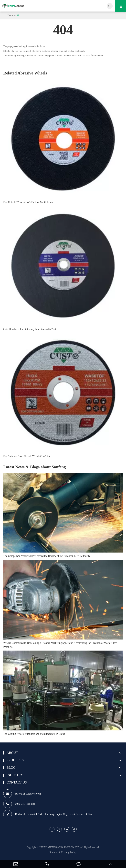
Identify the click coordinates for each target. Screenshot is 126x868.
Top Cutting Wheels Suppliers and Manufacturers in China (34, 734)
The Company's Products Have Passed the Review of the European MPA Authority (47, 556)
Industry (15, 775)
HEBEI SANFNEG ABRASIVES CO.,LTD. (59, 847)
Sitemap (54, 852)
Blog (11, 768)
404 (17, 15)
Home (10, 15)
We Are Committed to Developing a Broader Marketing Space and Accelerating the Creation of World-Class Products (60, 645)
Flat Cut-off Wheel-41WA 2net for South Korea (28, 202)
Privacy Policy (69, 852)
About (12, 753)
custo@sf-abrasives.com (22, 794)
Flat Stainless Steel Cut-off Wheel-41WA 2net (27, 456)
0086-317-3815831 (19, 804)
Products (15, 760)
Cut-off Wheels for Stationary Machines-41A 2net (30, 329)
